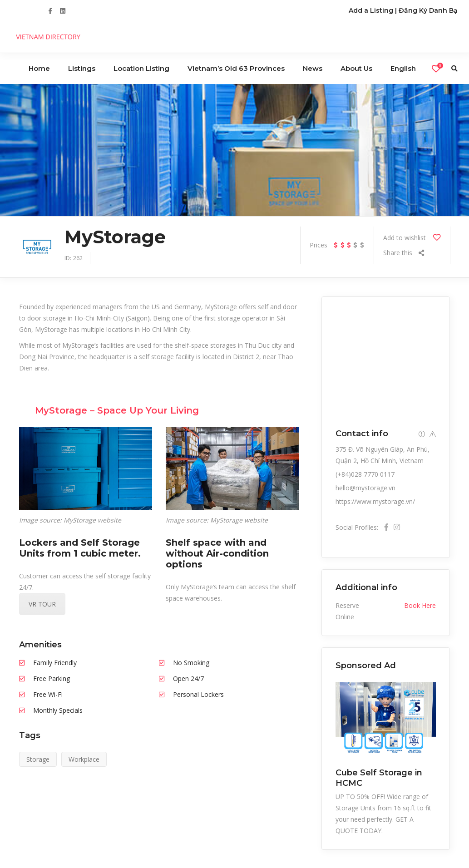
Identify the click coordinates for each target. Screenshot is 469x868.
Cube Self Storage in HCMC (379, 778)
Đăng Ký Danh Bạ (428, 10)
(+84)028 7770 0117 (365, 474)
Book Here (420, 605)
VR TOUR (42, 604)
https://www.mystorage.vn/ (375, 501)
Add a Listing (371, 10)
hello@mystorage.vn (365, 488)
